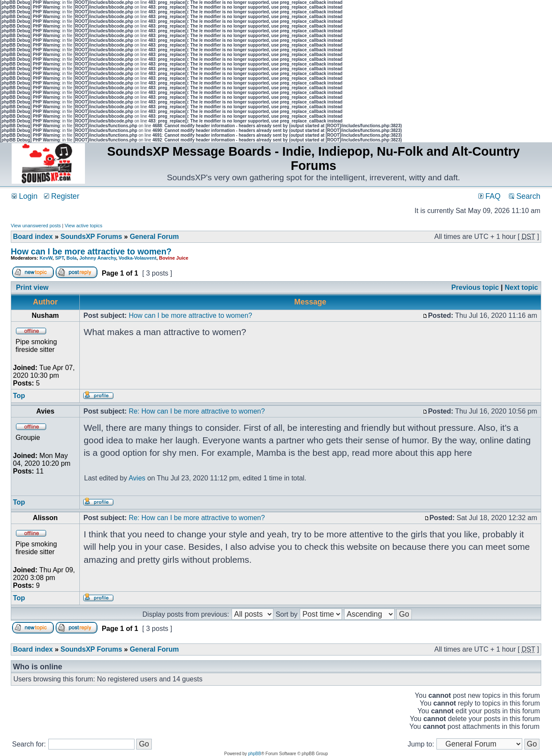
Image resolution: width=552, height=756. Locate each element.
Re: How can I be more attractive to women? (197, 411)
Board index (33, 237)
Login (25, 196)
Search (525, 196)
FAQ (489, 196)
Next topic (521, 287)
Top (19, 396)
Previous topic (475, 287)
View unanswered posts (36, 226)
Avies (137, 478)
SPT (60, 258)
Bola (72, 258)
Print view (32, 287)
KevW (46, 258)
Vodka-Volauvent (138, 258)
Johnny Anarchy (98, 258)
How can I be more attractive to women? (91, 251)
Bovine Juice (174, 258)
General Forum (154, 237)
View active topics (83, 226)
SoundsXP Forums (91, 237)
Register (62, 196)
